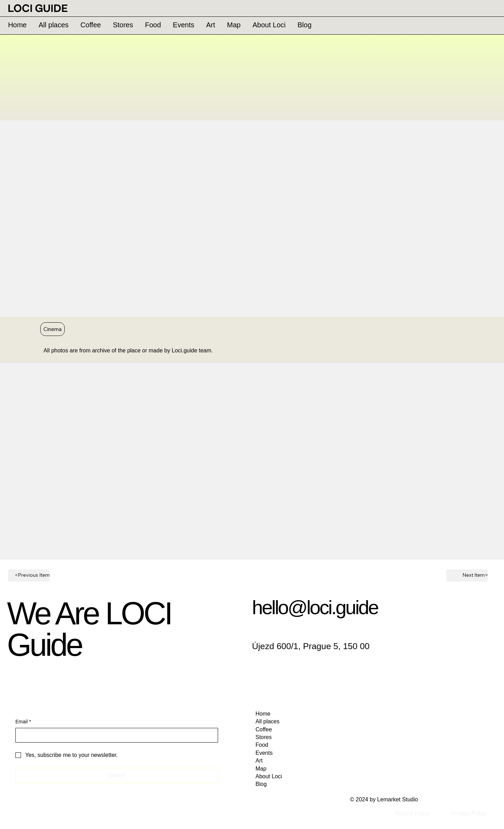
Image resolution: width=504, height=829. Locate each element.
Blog (261, 784)
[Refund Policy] (412, 814)
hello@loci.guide (315, 607)
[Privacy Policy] (469, 814)
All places (267, 721)
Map (261, 769)
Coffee (264, 729)
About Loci (269, 776)
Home (263, 714)
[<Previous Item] (29, 575)
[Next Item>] (467, 575)
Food (262, 745)
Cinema (52, 329)
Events (264, 753)
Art (259, 761)
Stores (264, 737)
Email (23, 722)
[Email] (115, 735)
